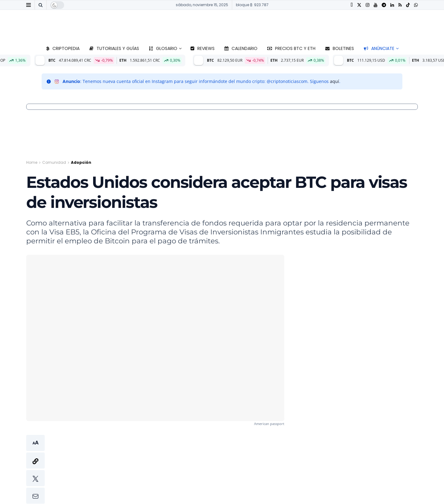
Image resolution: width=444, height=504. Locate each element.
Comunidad (54, 162)
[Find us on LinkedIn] (392, 5)
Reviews (203, 48)
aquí (335, 81)
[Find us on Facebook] (352, 5)
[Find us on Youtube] (376, 5)
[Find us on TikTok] (408, 5)
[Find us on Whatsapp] (416, 5)
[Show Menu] (29, 5)
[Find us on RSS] (400, 5)
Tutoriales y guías (114, 48)
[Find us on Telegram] (384, 5)
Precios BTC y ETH (291, 48)
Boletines (340, 48)
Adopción (81, 162)
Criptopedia (63, 48)
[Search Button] (41, 5)
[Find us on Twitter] (359, 5)
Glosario (163, 48)
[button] (35, 469)
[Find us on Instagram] (368, 5)
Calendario (241, 48)
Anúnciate (379, 48)
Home (32, 162)
